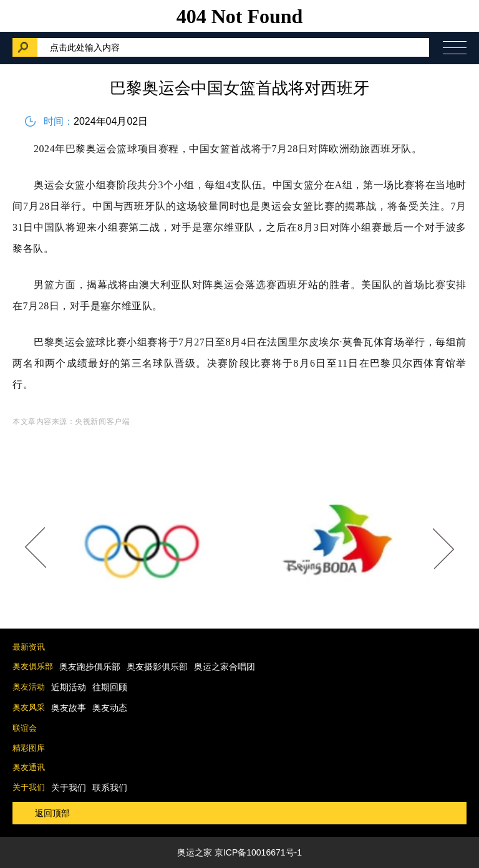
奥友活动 (29, 687)
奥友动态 (110, 708)
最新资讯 (29, 647)
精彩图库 (29, 748)
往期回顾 (110, 687)
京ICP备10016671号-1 (258, 852)
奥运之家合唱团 (225, 667)
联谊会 (25, 728)
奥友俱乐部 (33, 666)
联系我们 (110, 788)
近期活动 (69, 687)
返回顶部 (52, 813)
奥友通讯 (29, 767)
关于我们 (29, 787)
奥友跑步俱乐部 (90, 667)
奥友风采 (29, 707)
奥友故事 (69, 708)
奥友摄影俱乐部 (157, 667)
